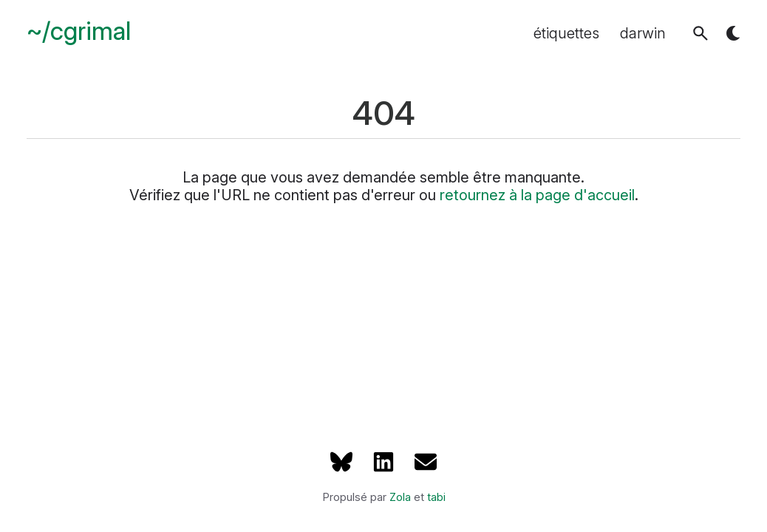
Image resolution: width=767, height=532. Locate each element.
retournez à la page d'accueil (537, 195)
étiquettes (566, 33)
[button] (700, 33)
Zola (400, 497)
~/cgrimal (79, 31)
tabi (436, 497)
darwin (643, 33)
